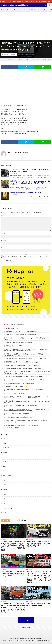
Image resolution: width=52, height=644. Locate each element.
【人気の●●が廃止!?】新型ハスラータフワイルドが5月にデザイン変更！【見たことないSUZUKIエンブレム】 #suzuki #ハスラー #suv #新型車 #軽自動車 (26, 397)
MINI (19, 10)
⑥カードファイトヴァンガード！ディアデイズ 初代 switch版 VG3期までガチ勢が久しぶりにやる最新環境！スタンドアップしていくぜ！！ (27, 373)
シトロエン (6, 485)
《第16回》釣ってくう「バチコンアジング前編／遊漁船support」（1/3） (24, 331)
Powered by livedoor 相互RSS (10, 428)
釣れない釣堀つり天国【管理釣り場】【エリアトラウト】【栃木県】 (23, 406)
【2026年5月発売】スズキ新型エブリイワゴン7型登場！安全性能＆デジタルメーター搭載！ (13, 574)
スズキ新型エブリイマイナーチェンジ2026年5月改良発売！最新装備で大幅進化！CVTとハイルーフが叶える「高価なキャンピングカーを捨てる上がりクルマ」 (13, 608)
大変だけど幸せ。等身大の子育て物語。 (15, 325)
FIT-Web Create (31, 640)
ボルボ (5, 499)
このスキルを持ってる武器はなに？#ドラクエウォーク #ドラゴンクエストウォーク (26, 390)
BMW (14, 10)
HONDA (5, 452)
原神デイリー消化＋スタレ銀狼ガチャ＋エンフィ (18, 346)
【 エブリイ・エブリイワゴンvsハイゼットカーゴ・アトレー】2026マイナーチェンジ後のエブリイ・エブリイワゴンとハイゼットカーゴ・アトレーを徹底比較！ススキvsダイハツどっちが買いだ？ (39, 577)
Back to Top (26, 620)
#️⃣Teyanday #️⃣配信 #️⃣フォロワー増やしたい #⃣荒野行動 (20, 383)
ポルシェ (5, 503)
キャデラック (42, 10)
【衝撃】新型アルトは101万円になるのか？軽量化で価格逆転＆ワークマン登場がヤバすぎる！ (39, 544)
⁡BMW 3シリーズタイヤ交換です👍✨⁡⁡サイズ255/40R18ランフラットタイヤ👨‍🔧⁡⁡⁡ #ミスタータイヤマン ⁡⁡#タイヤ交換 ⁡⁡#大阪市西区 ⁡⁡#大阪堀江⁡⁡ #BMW (27, 350)
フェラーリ (6, 489)
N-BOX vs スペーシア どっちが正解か (15, 393)
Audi (8, 10)
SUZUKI (13, 54)
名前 (3, 233)
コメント (3, 216)
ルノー (5, 513)
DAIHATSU (6, 448)
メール (3, 240)
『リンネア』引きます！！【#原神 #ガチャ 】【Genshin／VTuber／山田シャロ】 (26, 359)
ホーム (3, 10)
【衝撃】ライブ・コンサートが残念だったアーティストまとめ (21, 335)
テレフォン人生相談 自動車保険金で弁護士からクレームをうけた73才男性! (24, 377)
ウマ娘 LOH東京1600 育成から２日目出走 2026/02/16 (19, 417)
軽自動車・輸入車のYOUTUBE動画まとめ (31, 638)
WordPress (45, 640)
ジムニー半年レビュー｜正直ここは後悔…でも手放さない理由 (39, 605)
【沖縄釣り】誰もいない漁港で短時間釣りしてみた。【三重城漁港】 (23, 365)
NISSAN (5, 462)
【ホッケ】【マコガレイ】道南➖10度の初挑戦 (17, 414)
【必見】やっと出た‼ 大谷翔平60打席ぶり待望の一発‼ (20, 343)
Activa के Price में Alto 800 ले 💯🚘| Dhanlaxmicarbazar (26, 193)
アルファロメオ (32, 10)
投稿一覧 (26, 152)
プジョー (5, 494)
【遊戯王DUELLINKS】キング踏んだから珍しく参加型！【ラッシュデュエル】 (25, 369)
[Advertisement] (26, 26)
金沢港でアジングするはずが (13, 328)
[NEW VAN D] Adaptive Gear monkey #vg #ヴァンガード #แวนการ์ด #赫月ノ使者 (26, 380)
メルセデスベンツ (8, 508)
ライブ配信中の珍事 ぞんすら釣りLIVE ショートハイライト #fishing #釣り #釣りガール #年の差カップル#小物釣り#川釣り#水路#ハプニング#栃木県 (27, 410)
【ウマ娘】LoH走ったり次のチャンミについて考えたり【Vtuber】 (22, 425)
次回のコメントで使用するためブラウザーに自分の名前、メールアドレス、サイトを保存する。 (25, 257)
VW (24, 10)
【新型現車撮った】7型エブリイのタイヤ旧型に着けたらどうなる (22, 362)
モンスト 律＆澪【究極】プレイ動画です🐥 (16, 386)
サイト (3, 248)
